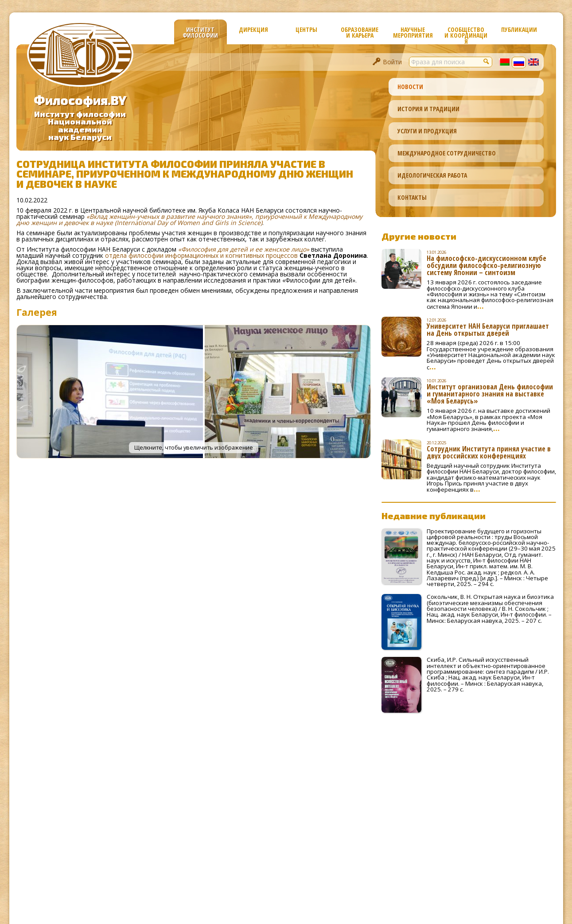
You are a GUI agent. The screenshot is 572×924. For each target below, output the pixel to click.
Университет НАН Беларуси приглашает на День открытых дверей (488, 330)
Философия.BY (80, 100)
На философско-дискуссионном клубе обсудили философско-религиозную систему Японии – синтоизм (486, 265)
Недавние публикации (434, 516)
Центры (306, 29)
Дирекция (253, 29)
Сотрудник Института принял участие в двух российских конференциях (489, 452)
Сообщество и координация (466, 35)
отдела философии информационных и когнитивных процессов (201, 255)
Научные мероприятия (413, 32)
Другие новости (419, 236)
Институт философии (200, 32)
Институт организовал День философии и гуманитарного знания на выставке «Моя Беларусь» (490, 394)
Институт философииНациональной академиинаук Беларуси (80, 126)
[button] (487, 61)
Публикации (519, 29)
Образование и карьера (360, 32)
